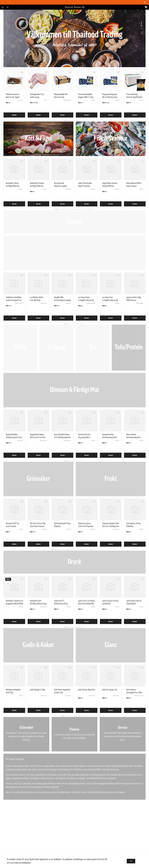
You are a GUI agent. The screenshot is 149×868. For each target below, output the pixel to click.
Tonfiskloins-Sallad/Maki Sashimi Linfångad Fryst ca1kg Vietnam (14, 300)
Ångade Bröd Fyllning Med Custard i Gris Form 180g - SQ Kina (38, 437)
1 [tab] (65, 121)
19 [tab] (94, 550)
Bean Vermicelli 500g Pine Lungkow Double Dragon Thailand (62, 186)
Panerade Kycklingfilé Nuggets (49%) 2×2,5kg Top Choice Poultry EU (86, 97)
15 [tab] (88, 210)
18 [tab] (92, 550)
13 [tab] (84, 210)
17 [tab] (93, 210)
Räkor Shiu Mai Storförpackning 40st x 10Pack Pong (134, 437)
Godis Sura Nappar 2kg (110, 690)
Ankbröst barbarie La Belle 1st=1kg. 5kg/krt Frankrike (13, 97)
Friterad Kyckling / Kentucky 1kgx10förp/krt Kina (134, 97)
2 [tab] (68, 121)
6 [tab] (77, 121)
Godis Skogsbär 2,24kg (37, 690)
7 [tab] (79, 121)
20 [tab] (96, 550)
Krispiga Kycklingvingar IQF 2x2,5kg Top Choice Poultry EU (110, 97)
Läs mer (14, 115)
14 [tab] (86, 210)
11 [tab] (79, 210)
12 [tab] (81, 210)
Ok (131, 861)
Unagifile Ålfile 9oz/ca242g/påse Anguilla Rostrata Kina (62, 300)
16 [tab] (91, 210)
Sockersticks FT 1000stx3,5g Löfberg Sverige (61, 604)
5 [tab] (75, 121)
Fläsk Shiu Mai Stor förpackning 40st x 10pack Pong (84, 437)
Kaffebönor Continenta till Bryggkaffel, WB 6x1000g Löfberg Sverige (14, 604)
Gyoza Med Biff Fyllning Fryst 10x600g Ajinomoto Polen (62, 437)
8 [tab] (81, 121)
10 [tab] (77, 210)
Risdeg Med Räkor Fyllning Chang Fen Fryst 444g (14, 437)
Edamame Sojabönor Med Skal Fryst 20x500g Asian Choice (111, 526)
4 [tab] (72, 121)
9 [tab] (84, 121)
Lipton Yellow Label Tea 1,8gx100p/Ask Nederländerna (134, 604)
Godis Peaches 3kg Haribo (87, 690)
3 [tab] (70, 121)
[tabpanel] (14, 94)
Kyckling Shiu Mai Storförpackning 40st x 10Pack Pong (110, 437)
